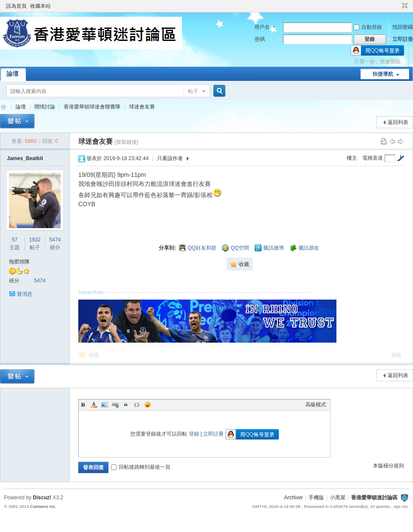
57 (14, 240)
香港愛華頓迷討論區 (3, 107)
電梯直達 (373, 158)
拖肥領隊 (19, 262)
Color (94, 405)
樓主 (352, 158)
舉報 (396, 355)
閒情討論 (45, 107)
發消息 (25, 294)
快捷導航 (383, 74)
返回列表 (398, 122)
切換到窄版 (404, 6)
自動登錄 (368, 27)
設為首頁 (16, 6)
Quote (126, 405)
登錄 (194, 434)
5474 (55, 240)
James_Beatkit (25, 158)
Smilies (148, 405)
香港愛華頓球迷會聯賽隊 (92, 107)
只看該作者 (170, 158)
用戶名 (262, 27)
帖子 (193, 91)
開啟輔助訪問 (397, 6)
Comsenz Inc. (43, 506)
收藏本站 (40, 6)
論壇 (12, 74)
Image (105, 405)
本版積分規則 (388, 466)
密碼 (260, 39)
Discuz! (42, 498)
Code (137, 405)
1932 (35, 240)
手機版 (316, 498)
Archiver (293, 498)
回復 (94, 355)
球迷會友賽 (142, 107)
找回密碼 (403, 27)
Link (115, 405)
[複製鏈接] (126, 142)
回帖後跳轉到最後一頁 (141, 467)
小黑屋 (338, 498)
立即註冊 (403, 39)
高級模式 (316, 405)
